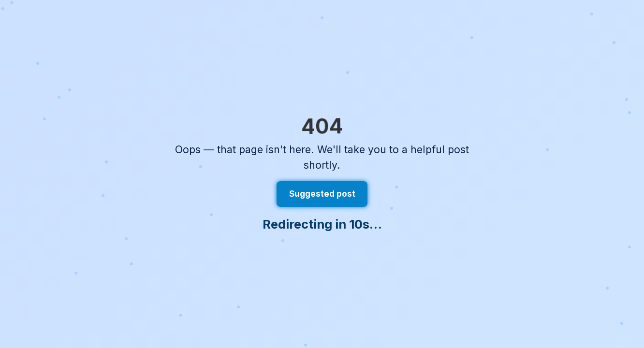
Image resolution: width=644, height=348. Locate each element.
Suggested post (322, 194)
